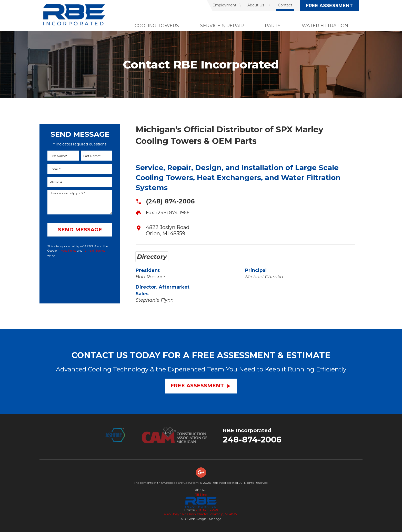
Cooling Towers (157, 26)
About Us (256, 5)
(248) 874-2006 (170, 201)
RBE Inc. (201, 494)
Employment (224, 5)
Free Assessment (329, 6)
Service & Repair (222, 26)
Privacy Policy (67, 251)
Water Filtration (325, 26)
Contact (285, 5)
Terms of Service (94, 251)
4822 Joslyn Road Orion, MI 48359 (168, 230)
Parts (273, 26)
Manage (215, 519)
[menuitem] (222, 6)
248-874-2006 (252, 440)
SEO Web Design (194, 519)
